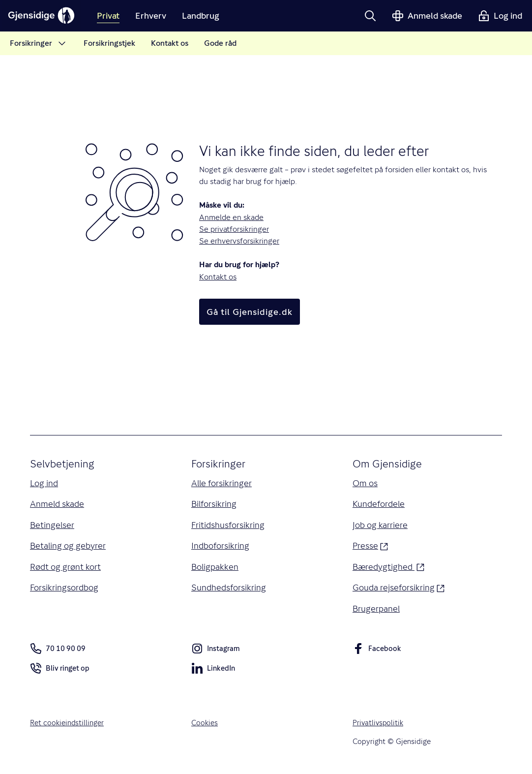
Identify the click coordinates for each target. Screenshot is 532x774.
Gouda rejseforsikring (399, 589)
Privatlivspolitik (379, 725)
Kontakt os (218, 277)
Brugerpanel (377, 611)
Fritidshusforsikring (228, 526)
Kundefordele (379, 505)
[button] (370, 16)
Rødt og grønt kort (65, 569)
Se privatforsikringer (234, 229)
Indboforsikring (221, 547)
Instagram (216, 653)
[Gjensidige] (44, 16)
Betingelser (53, 526)
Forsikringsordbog (64, 590)
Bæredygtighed (389, 568)
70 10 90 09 (58, 651)
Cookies (205, 725)
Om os (365, 483)
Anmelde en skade (231, 217)
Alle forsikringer (222, 483)
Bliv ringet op (60, 672)
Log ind (44, 483)
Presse (370, 546)
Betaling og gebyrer (68, 547)
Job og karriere (380, 526)
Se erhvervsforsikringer (239, 241)
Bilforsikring (215, 505)
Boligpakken (215, 569)
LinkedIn (213, 672)
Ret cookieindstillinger (67, 725)
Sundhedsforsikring (229, 590)
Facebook (377, 653)
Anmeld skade (57, 505)
